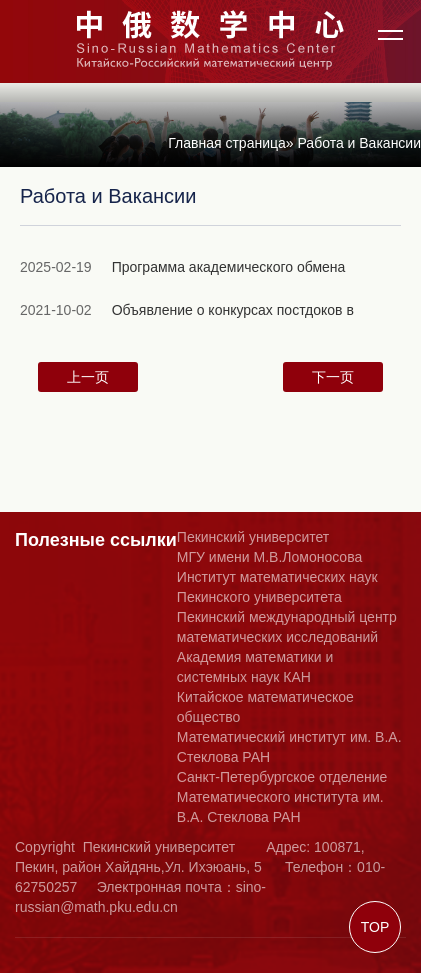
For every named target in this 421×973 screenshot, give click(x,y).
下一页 (333, 377)
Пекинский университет (253, 537)
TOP (375, 927)
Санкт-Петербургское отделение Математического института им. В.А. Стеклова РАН (282, 797)
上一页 (88, 377)
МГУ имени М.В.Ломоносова (269, 557)
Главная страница (227, 143)
